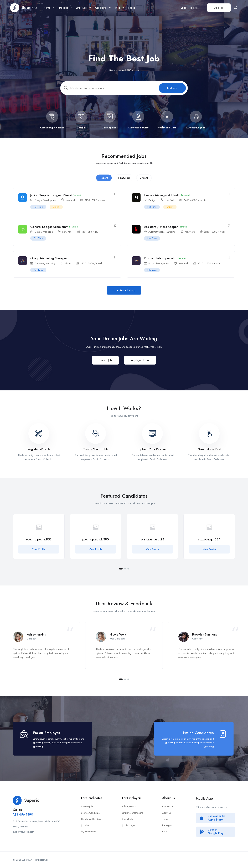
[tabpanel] (39, 543)
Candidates (103, 8)
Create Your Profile (96, 453)
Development (50, 204)
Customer (40, 267)
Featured (124, 182)
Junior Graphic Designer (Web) (51, 199)
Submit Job (127, 819)
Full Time (38, 211)
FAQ (165, 832)
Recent (104, 182)
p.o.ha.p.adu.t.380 (96, 543)
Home (49, 8)
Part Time (152, 242)
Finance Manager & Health (162, 199)
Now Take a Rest (209, 453)
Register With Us (39, 453)
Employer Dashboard (133, 813)
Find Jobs (65, 8)
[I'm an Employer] (24, 734)
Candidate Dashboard (92, 819)
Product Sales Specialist (160, 262)
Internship (152, 274)
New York (70, 204)
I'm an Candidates (198, 733)
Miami (68, 267)
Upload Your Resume (153, 453)
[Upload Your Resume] (152, 438)
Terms (165, 819)
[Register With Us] (39, 438)
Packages (167, 825)
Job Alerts (86, 825)
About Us (167, 813)
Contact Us (168, 806)
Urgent (144, 182)
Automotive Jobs (156, 236)
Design (38, 204)
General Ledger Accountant (49, 231)
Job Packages (129, 825)
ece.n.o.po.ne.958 (39, 543)
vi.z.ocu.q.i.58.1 (209, 543)
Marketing (48, 236)
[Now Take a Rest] (209, 438)
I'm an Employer (46, 733)
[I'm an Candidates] (223, 734)
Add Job (219, 8)
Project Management (159, 267)
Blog (120, 8)
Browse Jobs (87, 806)
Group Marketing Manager (49, 262)
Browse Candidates (91, 813)
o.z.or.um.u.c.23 (153, 543)
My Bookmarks (88, 832)
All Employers (129, 806)
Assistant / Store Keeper (161, 231)
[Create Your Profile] (96, 438)
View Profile (39, 553)
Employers (84, 8)
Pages (133, 8)
